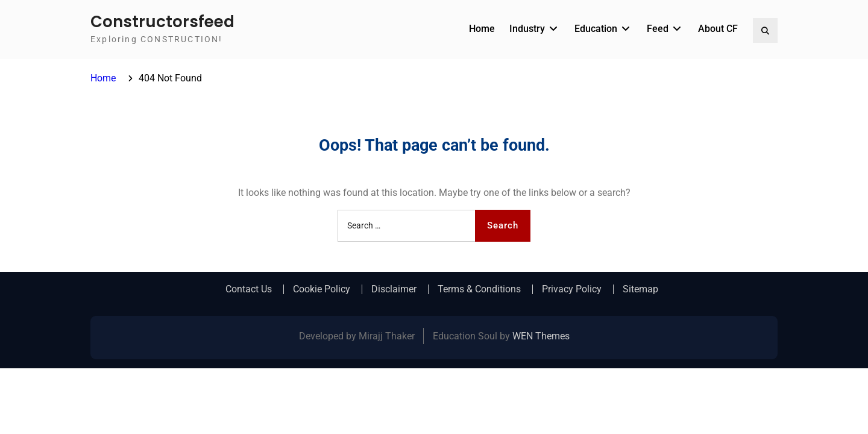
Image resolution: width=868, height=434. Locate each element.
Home (482, 29)
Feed (658, 29)
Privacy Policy (572, 289)
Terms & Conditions (479, 289)
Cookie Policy (322, 289)
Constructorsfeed (162, 22)
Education (596, 29)
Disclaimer (394, 289)
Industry (527, 29)
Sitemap (640, 289)
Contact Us (249, 289)
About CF (718, 29)
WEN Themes (541, 336)
